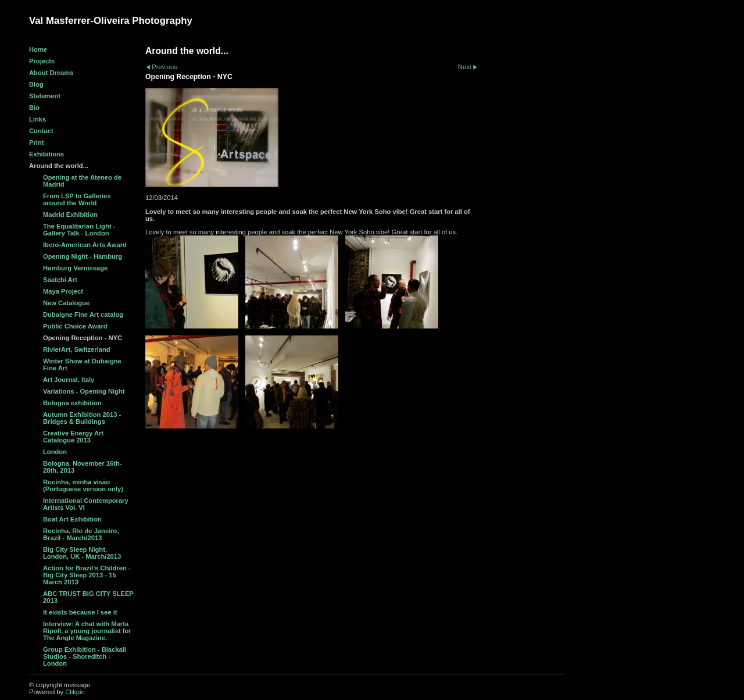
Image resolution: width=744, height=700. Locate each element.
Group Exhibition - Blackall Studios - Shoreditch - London (85, 656)
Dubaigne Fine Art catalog (83, 315)
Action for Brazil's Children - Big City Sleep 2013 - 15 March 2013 (87, 575)
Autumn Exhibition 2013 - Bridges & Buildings (82, 418)
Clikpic (75, 692)
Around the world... (59, 166)
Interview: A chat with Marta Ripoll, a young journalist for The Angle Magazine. (87, 631)
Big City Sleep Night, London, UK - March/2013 (82, 553)
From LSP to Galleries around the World (77, 199)
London (55, 452)
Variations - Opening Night (84, 391)
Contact (41, 131)
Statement (45, 96)
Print (36, 142)
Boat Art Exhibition (72, 519)
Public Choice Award (75, 326)
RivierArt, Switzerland (77, 349)
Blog (36, 84)
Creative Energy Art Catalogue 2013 (73, 437)
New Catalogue (66, 303)
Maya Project (63, 291)
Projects (42, 61)
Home (38, 49)
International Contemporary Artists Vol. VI (86, 504)
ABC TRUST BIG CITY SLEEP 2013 (88, 597)
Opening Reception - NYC (83, 338)
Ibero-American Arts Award (85, 245)
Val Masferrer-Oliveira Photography (111, 21)
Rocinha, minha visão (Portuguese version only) (83, 485)
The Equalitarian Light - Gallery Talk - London (79, 230)
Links (37, 119)
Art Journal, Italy (69, 380)
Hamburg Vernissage (75, 268)
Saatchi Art (60, 280)
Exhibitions (46, 154)
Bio (34, 108)
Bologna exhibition (72, 403)
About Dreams (51, 73)
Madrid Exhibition (70, 215)
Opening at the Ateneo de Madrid (82, 181)
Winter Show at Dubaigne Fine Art (82, 365)
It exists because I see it (80, 612)
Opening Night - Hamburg (83, 256)
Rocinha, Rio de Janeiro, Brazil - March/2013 (81, 534)
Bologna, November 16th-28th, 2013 (83, 467)
